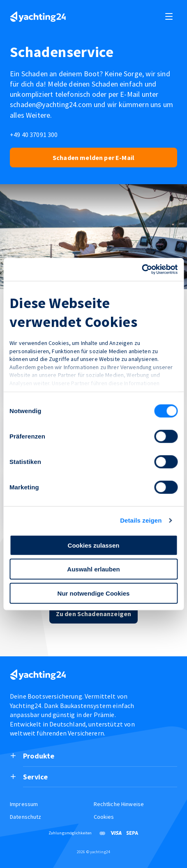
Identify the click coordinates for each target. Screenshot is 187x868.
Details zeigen (141, 520)
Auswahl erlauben (93, 569)
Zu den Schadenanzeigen (94, 614)
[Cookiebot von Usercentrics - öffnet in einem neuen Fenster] (142, 270)
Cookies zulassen (94, 545)
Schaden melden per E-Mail (93, 158)
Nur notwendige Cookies (94, 593)
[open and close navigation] (169, 16)
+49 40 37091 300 (34, 135)
